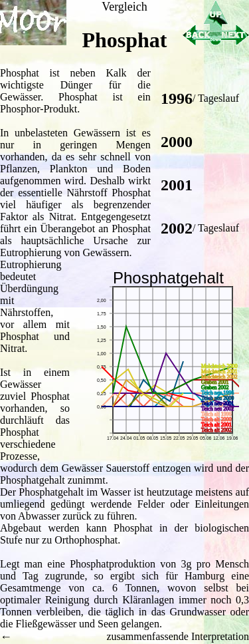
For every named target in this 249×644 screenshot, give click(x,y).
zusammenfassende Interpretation (178, 636)
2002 (177, 228)
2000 (177, 142)
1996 (177, 98)
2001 (177, 185)
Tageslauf (218, 98)
